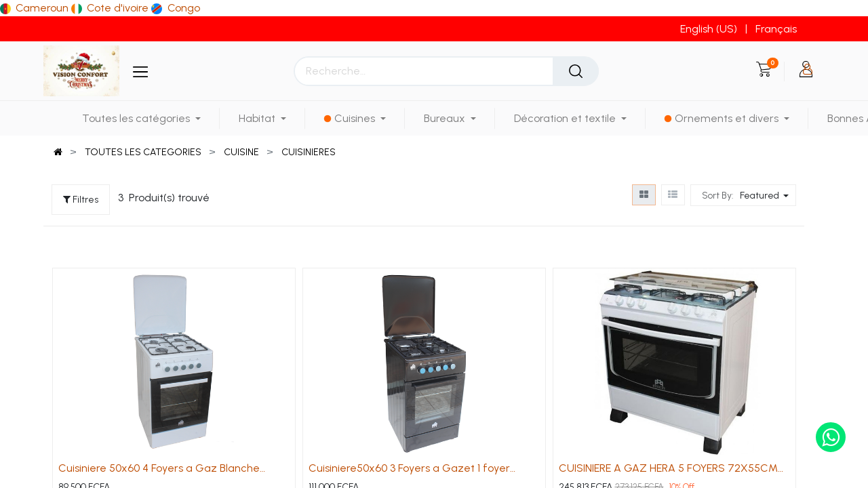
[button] (766, 195)
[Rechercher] (576, 71)
